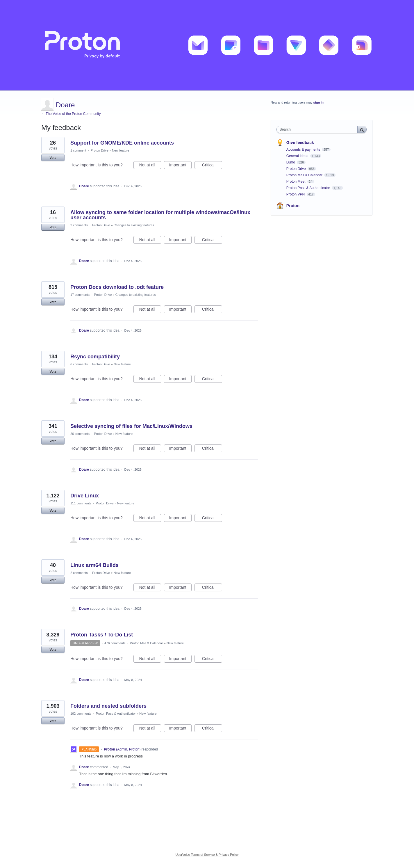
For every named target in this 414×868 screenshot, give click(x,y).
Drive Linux (85, 496)
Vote (53, 158)
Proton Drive (100, 150)
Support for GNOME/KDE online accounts (122, 143)
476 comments (115, 643)
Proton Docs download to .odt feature (117, 287)
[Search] (362, 129)
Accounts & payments (304, 150)
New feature (121, 150)
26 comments (80, 434)
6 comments (79, 364)
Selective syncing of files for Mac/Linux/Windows (131, 426)
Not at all (150, 166)
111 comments (81, 503)
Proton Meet (296, 182)
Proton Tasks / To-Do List (102, 635)
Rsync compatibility (95, 357)
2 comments (79, 225)
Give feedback (300, 143)
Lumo (291, 162)
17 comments (80, 295)
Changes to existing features (134, 225)
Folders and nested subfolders (108, 706)
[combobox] (318, 129)
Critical (212, 166)
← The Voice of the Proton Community (71, 114)
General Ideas (298, 156)
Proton (293, 206)
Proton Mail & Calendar (147, 643)
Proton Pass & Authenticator (116, 714)
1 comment (78, 150)
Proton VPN (296, 194)
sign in (318, 102)
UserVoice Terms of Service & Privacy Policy (207, 855)
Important (180, 166)
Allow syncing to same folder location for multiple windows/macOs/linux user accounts (160, 215)
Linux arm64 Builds (94, 565)
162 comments (81, 714)
